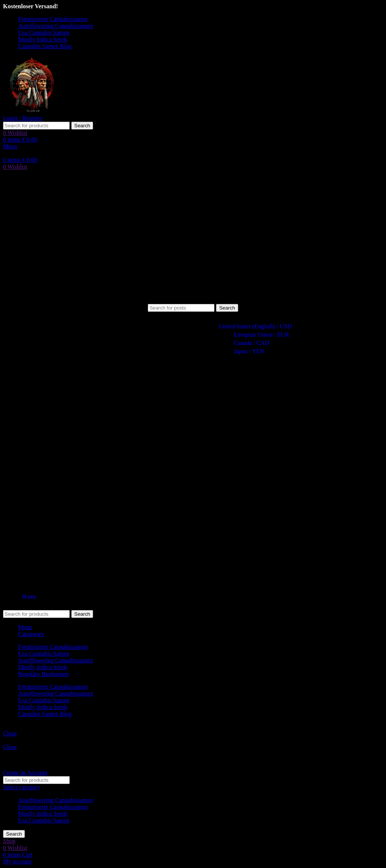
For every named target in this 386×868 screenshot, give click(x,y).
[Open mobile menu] (10, 146)
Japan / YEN (246, 351)
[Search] (36, 126)
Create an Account (25, 773)
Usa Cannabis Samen (44, 820)
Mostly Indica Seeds (43, 814)
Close (10, 733)
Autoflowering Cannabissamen (56, 800)
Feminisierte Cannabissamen (53, 807)
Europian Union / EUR (258, 335)
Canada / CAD (248, 343)
